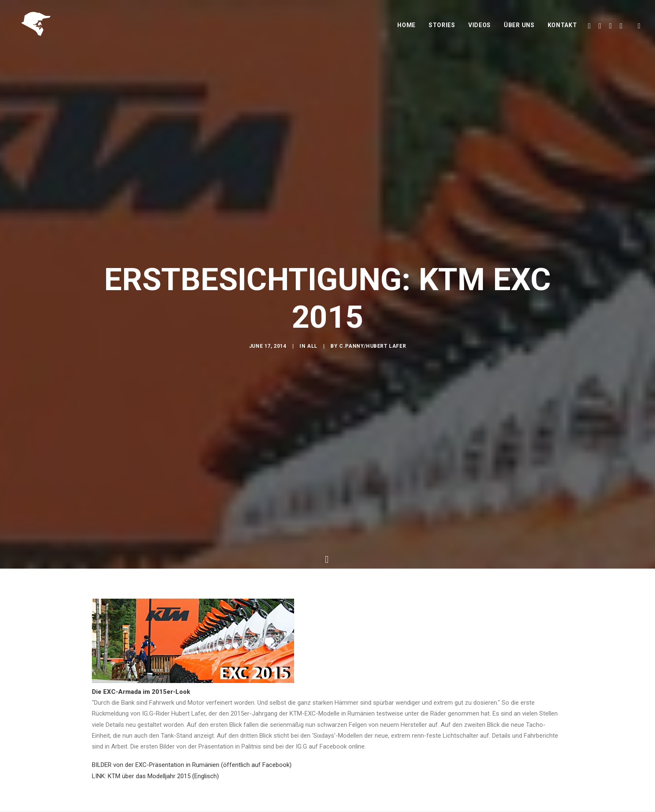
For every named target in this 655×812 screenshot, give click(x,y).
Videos (480, 28)
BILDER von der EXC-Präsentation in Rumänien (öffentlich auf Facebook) (192, 755)
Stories (442, 28)
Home (406, 28)
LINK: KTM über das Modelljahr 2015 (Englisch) (155, 766)
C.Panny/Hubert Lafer (373, 347)
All (312, 347)
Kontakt (562, 28)
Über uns (519, 28)
